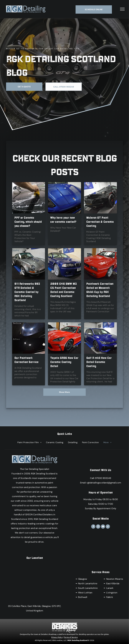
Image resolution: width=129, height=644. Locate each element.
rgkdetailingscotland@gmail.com (104, 483)
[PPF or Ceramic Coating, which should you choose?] (29, 198)
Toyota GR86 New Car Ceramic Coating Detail (64, 362)
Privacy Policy (57, 637)
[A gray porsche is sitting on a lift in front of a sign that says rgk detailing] (29, 264)
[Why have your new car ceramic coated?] (64, 198)
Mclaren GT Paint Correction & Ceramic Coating (100, 222)
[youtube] (103, 527)
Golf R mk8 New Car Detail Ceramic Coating (99, 362)
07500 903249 (103, 478)
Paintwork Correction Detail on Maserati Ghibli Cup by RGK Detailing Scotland (100, 290)
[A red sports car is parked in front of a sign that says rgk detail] (64, 338)
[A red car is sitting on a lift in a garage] (100, 264)
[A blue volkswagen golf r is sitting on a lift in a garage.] (100, 338)
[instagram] (98, 527)
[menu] (122, 9)
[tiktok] (108, 527)
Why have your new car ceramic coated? (63, 220)
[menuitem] (29, 442)
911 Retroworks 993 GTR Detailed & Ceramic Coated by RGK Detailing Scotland (27, 292)
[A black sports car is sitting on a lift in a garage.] (100, 198)
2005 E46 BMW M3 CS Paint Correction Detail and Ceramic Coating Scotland (64, 290)
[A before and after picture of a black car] (29, 338)
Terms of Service (71, 637)
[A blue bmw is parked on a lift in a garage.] (64, 264)
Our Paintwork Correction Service (26, 360)
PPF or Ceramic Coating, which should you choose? (28, 222)
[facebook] (93, 527)
